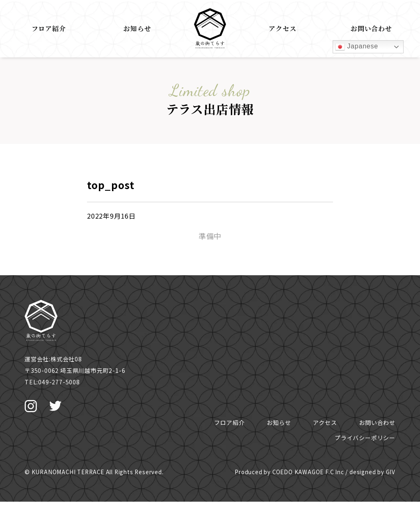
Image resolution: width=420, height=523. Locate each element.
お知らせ (137, 29)
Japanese (357, 47)
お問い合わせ (371, 29)
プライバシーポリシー (365, 438)
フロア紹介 (49, 29)
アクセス (282, 29)
